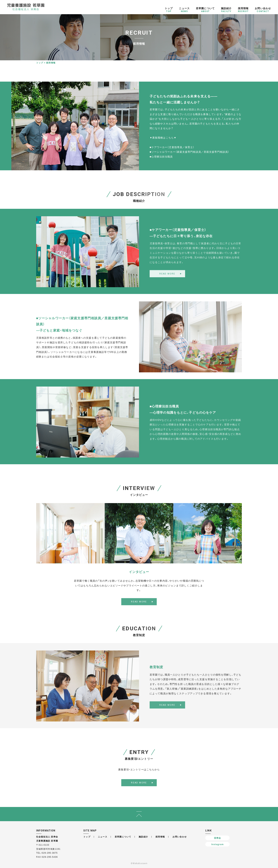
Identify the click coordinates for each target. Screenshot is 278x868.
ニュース (103, 837)
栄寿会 (218, 838)
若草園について (123, 837)
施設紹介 (143, 837)
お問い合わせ (180, 837)
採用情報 (160, 837)
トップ (40, 63)
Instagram (218, 844)
